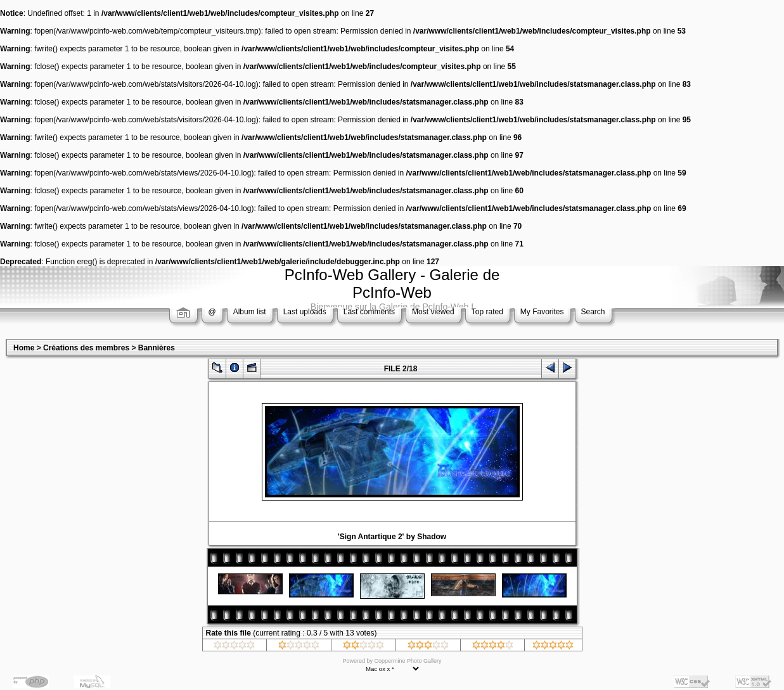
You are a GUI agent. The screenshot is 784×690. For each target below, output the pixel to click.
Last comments (369, 312)
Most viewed (433, 312)
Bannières (157, 348)
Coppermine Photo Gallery (408, 661)
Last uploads (305, 312)
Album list (250, 312)
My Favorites (542, 312)
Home (24, 348)
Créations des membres (86, 348)
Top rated (487, 312)
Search (593, 312)
